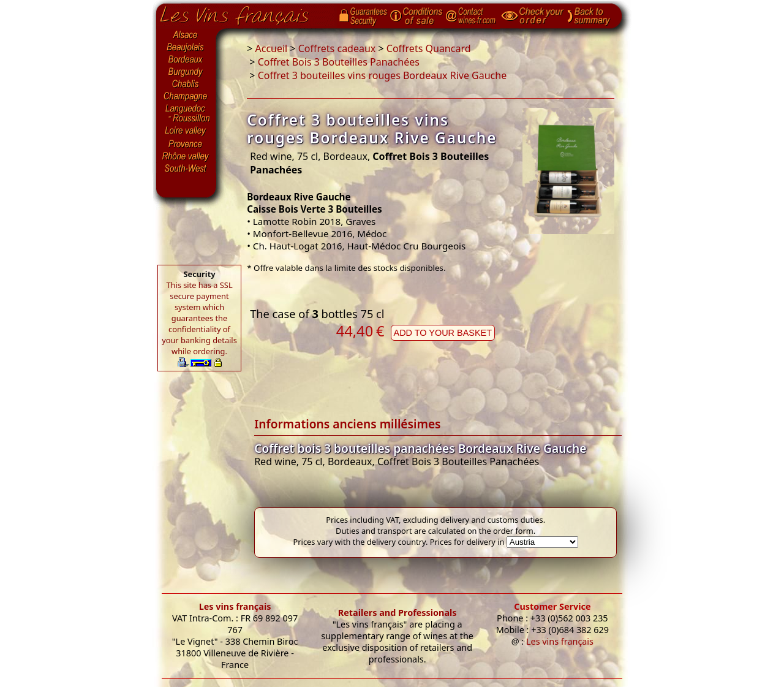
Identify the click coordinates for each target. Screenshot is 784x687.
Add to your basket (443, 333)
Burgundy (186, 72)
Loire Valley (186, 131)
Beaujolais (186, 47)
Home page (243, 13)
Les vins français (235, 606)
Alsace (186, 35)
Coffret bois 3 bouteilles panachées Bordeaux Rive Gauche (420, 448)
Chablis (186, 85)
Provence (186, 144)
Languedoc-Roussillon (186, 113)
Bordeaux (186, 60)
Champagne (186, 97)
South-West (186, 167)
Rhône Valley (186, 156)
